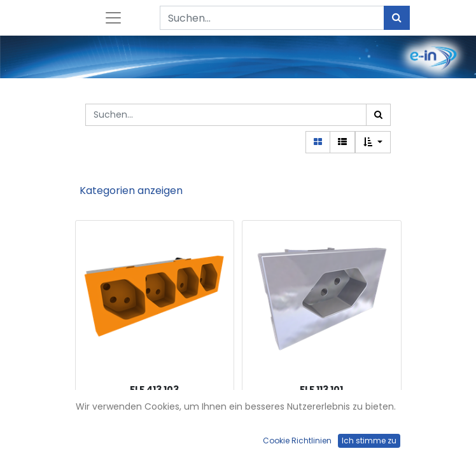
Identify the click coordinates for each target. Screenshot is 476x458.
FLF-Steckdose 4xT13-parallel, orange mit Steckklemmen (155, 419)
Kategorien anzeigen (131, 191)
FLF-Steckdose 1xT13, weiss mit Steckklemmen (322, 419)
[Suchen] (397, 18)
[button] (373, 142)
